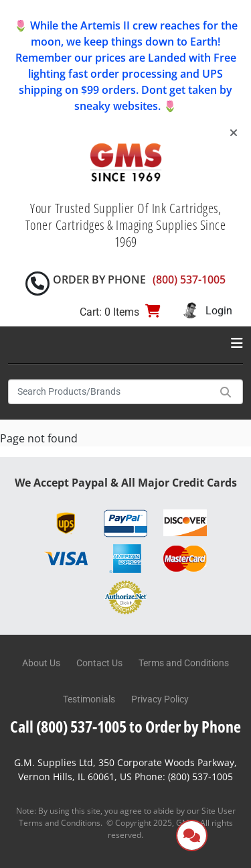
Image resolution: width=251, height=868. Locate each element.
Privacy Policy (160, 699)
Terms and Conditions (184, 663)
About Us (41, 663)
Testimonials (89, 699)
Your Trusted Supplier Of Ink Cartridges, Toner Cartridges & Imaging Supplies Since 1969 (126, 225)
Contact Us (99, 663)
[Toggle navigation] (237, 343)
